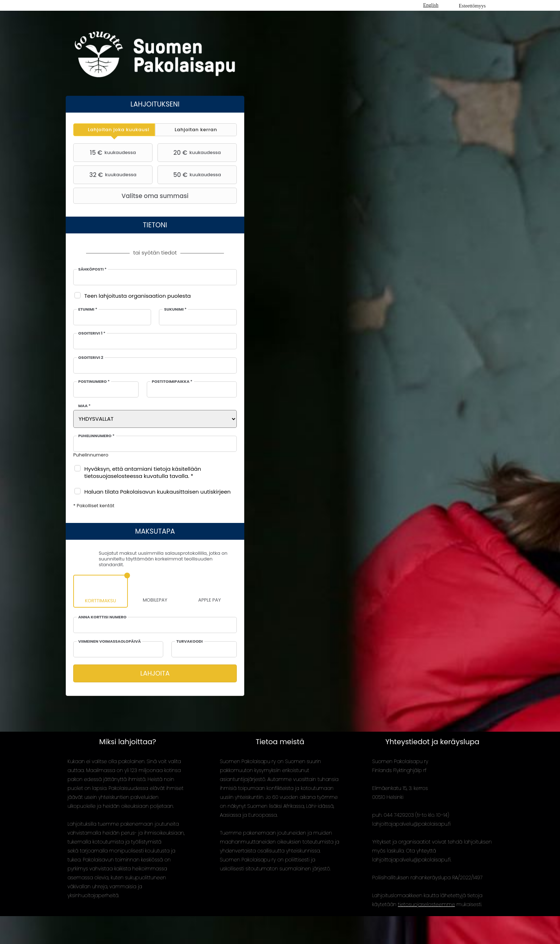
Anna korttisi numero (102, 617)
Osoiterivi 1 (92, 333)
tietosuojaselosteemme (426, 904)
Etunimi (88, 310)
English (431, 5)
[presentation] (114, 130)
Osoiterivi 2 (91, 358)
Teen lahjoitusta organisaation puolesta (137, 296)
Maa (84, 406)
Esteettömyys (472, 6)
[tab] (114, 130)
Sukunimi (175, 310)
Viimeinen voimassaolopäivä (109, 642)
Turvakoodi (190, 642)
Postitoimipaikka (172, 382)
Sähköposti (92, 270)
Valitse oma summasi (132, 196)
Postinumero (94, 382)
